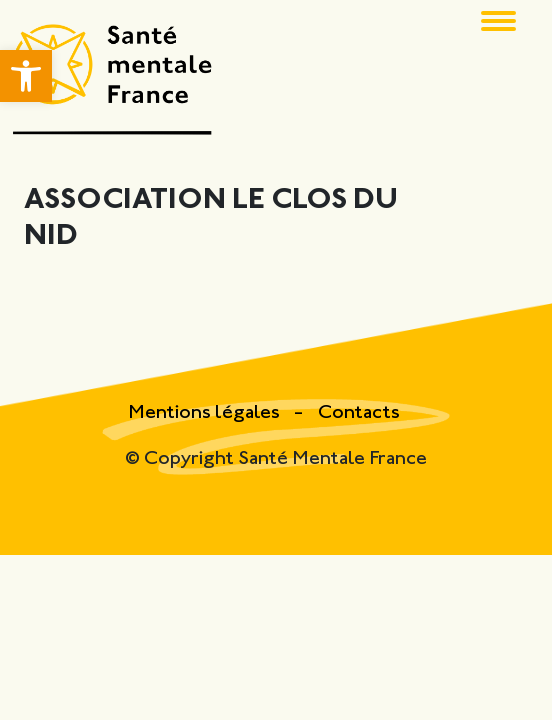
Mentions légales (206, 413)
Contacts (359, 413)
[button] (26, 76)
